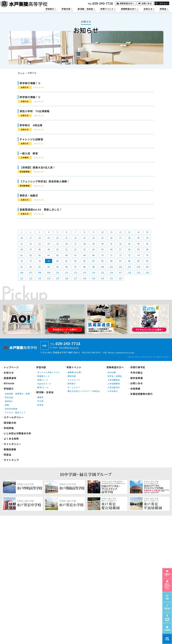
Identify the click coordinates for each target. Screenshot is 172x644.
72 (120, 255)
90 (147, 261)
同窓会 (8, 455)
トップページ (11, 367)
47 (31, 249)
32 (31, 244)
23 (84, 238)
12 (120, 232)
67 (75, 255)
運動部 (40, 397)
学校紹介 (9, 389)
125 (57, 278)
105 (147, 267)
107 (31, 272)
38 (84, 244)
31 (22, 244)
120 (147, 272)
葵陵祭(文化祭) (75, 372)
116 (111, 272)
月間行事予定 (138, 367)
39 (93, 244)
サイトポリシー (12, 444)
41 (111, 244)
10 (102, 232)
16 (22, 238)
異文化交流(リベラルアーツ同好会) (84, 391)
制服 (7, 405)
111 (67, 272)
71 (111, 255)
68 (84, 255)
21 (67, 238)
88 (129, 261)
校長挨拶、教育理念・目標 (17, 394)
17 (31, 238)
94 (49, 267)
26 (111, 238)
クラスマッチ (74, 380)
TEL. (100, 4)
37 (75, 244)
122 (31, 278)
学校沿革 (9, 397)
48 (40, 249)
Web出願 (112, 372)
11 (111, 232)
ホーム (21, 73)
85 (102, 261)
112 (75, 272)
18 (40, 238)
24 (93, 238)
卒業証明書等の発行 (141, 394)
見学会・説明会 (115, 376)
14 (138, 232)
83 (84, 261)
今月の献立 (137, 373)
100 (102, 267)
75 (147, 255)
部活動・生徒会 (45, 392)
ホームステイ (74, 387)
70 (102, 255)
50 (57, 249)
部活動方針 (10, 423)
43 (129, 244)
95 (57, 267)
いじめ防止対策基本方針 (17, 433)
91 (22, 267)
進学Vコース (43, 387)
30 (147, 238)
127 (75, 278)
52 (75, 249)
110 (57, 272)
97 (75, 267)
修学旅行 (72, 384)
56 (111, 249)
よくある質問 (11, 439)
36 (67, 244)
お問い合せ (147, 3)
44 (138, 244)
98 (84, 267)
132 (120, 278)
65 (57, 255)
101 (111, 267)
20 (57, 238)
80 (57, 261)
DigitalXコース (44, 384)
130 (102, 278)
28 (129, 238)
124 (49, 278)
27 (120, 238)
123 (40, 278)
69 (93, 255)
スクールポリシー (14, 417)
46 (22, 249)
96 (67, 267)
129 (93, 278)
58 (129, 249)
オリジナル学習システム (49, 372)
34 (49, 244)
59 (138, 249)
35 (57, 244)
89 (138, 261)
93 (40, 267)
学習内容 (41, 367)
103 (129, 267)
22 (75, 238)
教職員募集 (10, 449)
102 (120, 267)
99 (93, 267)
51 (67, 249)
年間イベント (74, 367)
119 (138, 272)
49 (49, 249)
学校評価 (9, 428)
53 (84, 249)
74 (138, 255)
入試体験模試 (114, 380)
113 (84, 272)
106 (22, 272)
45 (147, 244)
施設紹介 (9, 401)
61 (22, 255)
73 (129, 255)
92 (31, 267)
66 (67, 255)
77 (31, 261)
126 (67, 278)
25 (102, 238)
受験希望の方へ (127, 3)
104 (138, 267)
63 (40, 255)
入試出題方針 (114, 387)
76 (22, 261)
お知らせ (9, 373)
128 (84, 278)
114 (93, 272)
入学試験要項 (114, 384)
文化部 (40, 401)
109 (49, 272)
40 (102, 244)
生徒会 (40, 405)
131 (111, 278)
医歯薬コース (43, 376)
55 (102, 249)
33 (40, 244)
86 (111, 261)
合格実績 (135, 389)
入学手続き (113, 391)
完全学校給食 (11, 409)
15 (147, 232)
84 (93, 261)
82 (75, 261)
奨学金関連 (137, 378)
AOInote (9, 383)
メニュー (164, 3)
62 (31, 255)
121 (22, 278)
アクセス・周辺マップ (15, 412)
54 (93, 249)
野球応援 (72, 376)
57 (120, 249)
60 (147, 249)
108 (40, 272)
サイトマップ (11, 460)
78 (40, 261)
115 (102, 272)
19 (49, 238)
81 (67, 261)
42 (120, 244)
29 (138, 238)
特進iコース (43, 380)
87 (120, 261)
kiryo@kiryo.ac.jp (69, 347)
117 (120, 272)
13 (129, 232)
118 (129, 272)
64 (49, 255)
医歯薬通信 (10, 378)
